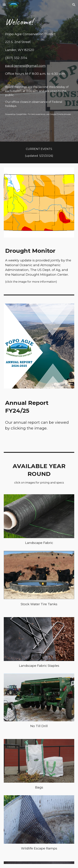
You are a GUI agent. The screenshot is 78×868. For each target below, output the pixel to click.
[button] (4, 5)
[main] (39, 65)
